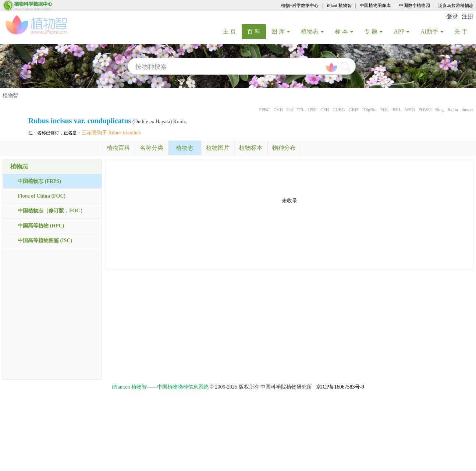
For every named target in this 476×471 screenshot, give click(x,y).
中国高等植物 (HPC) (41, 226)
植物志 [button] (312, 31)
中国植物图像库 (375, 6)
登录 (452, 16)
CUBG (339, 110)
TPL (300, 110)
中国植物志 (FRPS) (39, 181)
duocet (468, 110)
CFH (325, 110)
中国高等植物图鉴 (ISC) (45, 240)
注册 (468, 16)
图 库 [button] (281, 31)
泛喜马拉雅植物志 (456, 6)
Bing (439, 110)
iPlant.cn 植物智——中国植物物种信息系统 (160, 387)
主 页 (232, 31)
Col (290, 110)
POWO (425, 110)
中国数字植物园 (415, 6)
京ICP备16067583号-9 (340, 387)
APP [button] (402, 31)
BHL (397, 110)
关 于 (464, 31)
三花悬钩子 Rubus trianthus (111, 133)
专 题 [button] (373, 31)
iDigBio (370, 110)
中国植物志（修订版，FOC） (51, 211)
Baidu (453, 110)
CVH (278, 110)
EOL (385, 110)
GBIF (354, 110)
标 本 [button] (344, 31)
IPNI (312, 110)
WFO (410, 110)
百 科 (257, 31)
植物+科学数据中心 (300, 6)
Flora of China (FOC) (42, 196)
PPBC (264, 110)
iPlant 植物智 (339, 6)
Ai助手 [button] (432, 31)
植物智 (10, 95)
